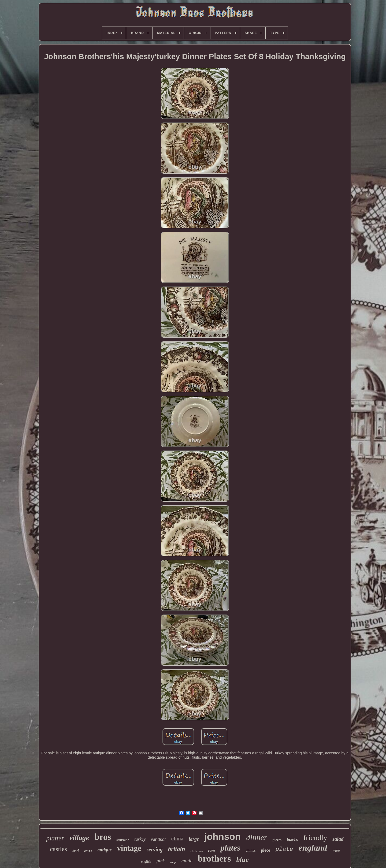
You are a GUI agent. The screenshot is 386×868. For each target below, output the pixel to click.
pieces (277, 840)
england (313, 848)
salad (338, 839)
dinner (257, 837)
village (79, 838)
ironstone (123, 840)
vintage (129, 848)
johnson (222, 837)
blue (242, 860)
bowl (75, 851)
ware (336, 850)
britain (177, 849)
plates (230, 848)
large (194, 839)
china (177, 839)
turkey (140, 839)
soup (173, 862)
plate (284, 849)
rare (211, 850)
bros (103, 837)
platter (55, 838)
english (146, 861)
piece (266, 850)
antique (105, 850)
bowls (292, 840)
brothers (214, 858)
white (88, 851)
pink (161, 861)
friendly (315, 838)
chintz (250, 850)
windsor (158, 839)
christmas (197, 851)
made (187, 861)
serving (155, 850)
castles (58, 849)
